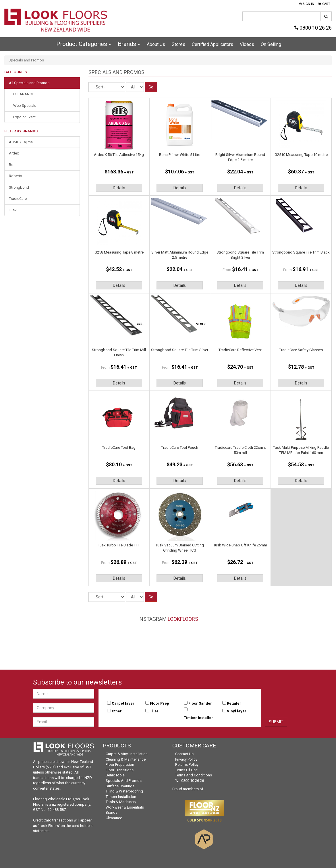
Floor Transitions (120, 770)
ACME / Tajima (21, 142)
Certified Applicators (213, 44)
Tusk (13, 210)
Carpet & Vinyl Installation (127, 754)
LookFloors (183, 619)
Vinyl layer (237, 711)
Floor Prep (160, 703)
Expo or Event (24, 117)
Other (117, 711)
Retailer (234, 703)
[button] (306, 4)
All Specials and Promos (29, 83)
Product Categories (84, 44)
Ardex (14, 153)
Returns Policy (187, 764)
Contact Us (184, 754)
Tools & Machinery (121, 802)
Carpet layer (123, 703)
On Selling (271, 44)
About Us (156, 44)
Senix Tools (115, 775)
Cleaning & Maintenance (126, 759)
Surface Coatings (120, 786)
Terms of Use (186, 770)
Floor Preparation (120, 764)
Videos (247, 44)
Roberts (16, 176)
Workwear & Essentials (125, 807)
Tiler (154, 711)
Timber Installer (198, 718)
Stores (178, 44)
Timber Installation (121, 797)
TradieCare (18, 199)
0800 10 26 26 (313, 28)
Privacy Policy (186, 759)
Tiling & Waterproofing (124, 791)
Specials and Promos (124, 781)
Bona (13, 165)
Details (119, 188)
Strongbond (19, 187)
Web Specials (25, 106)
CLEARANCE (24, 94)
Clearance (114, 818)
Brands (129, 44)
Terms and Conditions (194, 775)
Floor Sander (200, 703)
